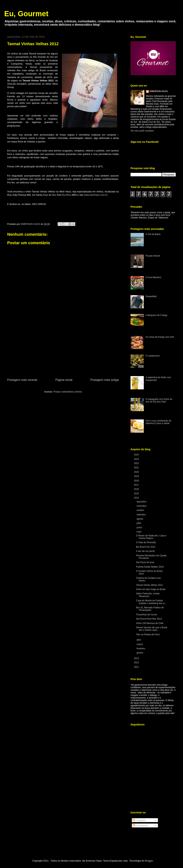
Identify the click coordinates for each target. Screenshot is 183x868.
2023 (137, 459)
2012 (137, 663)
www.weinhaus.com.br (96, 195)
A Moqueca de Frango (156, 315)
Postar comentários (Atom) (68, 392)
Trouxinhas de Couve (147, 615)
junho (140, 528)
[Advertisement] (63, 350)
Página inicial (64, 380)
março (140, 644)
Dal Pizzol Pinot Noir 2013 (149, 619)
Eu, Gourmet (26, 14)
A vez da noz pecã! (145, 551)
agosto (140, 519)
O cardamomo (153, 356)
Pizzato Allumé (153, 256)
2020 (137, 472)
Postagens (139, 820)
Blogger (149, 861)
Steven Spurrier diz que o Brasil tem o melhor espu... (152, 629)
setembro (141, 515)
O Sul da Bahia (153, 234)
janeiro (140, 653)
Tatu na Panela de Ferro (148, 634)
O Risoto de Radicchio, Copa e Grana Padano (151, 537)
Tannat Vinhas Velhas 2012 (149, 585)
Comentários (140, 826)
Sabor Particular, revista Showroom (148, 595)
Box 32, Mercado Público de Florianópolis (150, 609)
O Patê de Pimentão (146, 542)
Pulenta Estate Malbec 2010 (150, 567)
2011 (137, 667)
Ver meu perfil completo (142, 131)
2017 (137, 485)
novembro (142, 506)
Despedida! (151, 296)
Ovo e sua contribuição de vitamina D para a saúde (158, 422)
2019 (137, 476)
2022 (137, 463)
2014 (137, 498)
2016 (137, 489)
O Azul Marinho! (153, 277)
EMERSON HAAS (159, 91)
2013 (137, 658)
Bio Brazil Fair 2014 (146, 547)
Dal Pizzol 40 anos (145, 562)
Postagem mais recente (22, 380)
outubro (141, 510)
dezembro (142, 502)
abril (139, 640)
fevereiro (141, 649)
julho (139, 523)
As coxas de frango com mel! (160, 337)
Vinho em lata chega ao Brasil (151, 589)
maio (139, 532)
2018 (137, 481)
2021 (137, 468)
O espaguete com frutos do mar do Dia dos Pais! (159, 400)
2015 (137, 494)
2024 (137, 455)
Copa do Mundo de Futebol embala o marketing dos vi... (151, 602)
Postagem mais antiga (105, 380)
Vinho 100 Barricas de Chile (150, 623)
